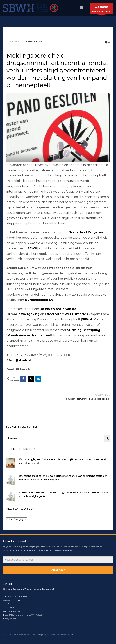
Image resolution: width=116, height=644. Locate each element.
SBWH (87, 319)
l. (54, 300)
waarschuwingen (102, 9)
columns (28, 41)
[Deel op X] (31, 379)
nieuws (38, 41)
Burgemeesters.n (39, 300)
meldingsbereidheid (98, 399)
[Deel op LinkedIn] (38, 379)
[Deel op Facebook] (23, 379)
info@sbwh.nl (20, 360)
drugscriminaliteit (76, 399)
